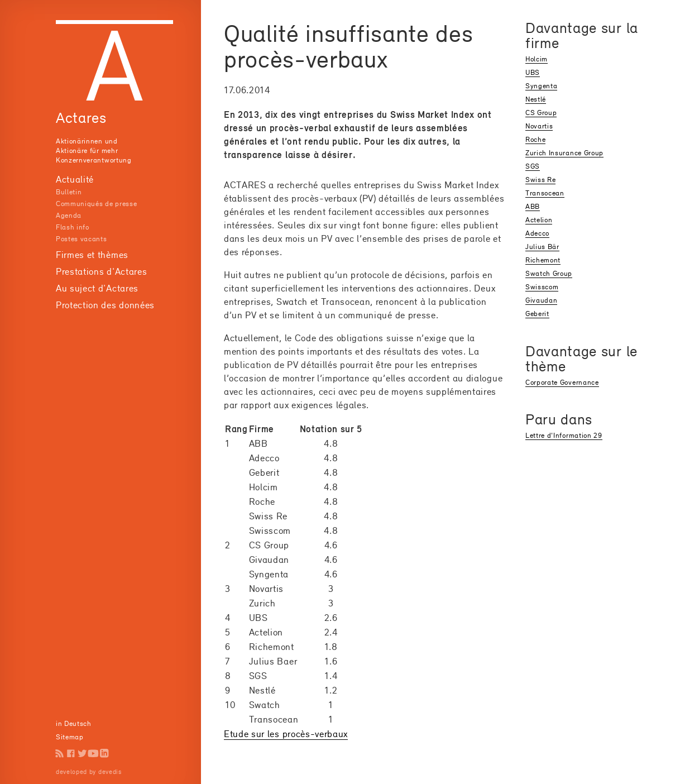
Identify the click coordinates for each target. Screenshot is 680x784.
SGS (533, 166)
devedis (110, 772)
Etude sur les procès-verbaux (286, 734)
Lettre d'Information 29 (564, 435)
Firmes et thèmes (92, 255)
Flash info (73, 227)
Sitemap (70, 737)
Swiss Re (540, 180)
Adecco (537, 233)
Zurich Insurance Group (564, 153)
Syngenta (541, 86)
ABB (533, 206)
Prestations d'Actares (101, 271)
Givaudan (541, 300)
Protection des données (105, 305)
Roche (535, 139)
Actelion (539, 220)
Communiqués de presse (96, 204)
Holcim (537, 59)
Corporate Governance (562, 382)
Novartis (539, 126)
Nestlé (536, 99)
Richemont (543, 260)
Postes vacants (82, 239)
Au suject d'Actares (97, 288)
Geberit (537, 314)
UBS (533, 72)
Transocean (545, 193)
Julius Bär (542, 247)
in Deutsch (74, 723)
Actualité (75, 179)
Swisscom (542, 287)
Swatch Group (549, 273)
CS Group (541, 113)
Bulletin (69, 192)
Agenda (69, 215)
